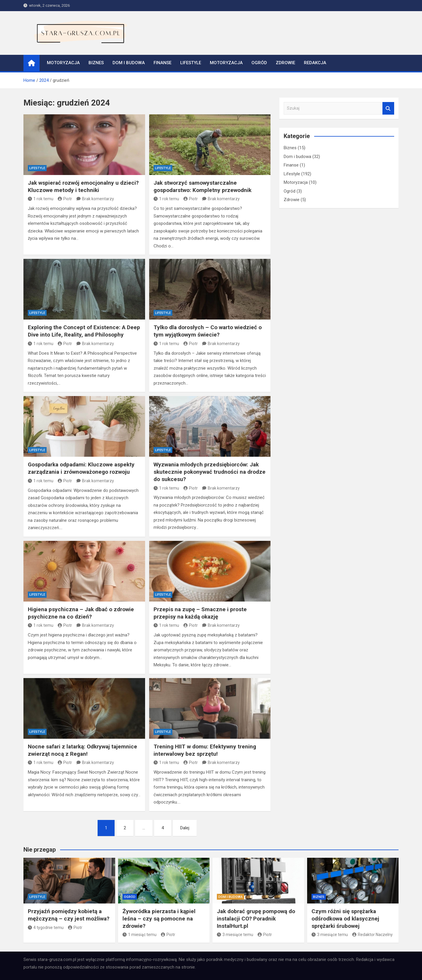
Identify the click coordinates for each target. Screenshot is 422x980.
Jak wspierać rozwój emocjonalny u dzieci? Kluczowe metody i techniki (83, 186)
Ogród (259, 63)
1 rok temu (41, 199)
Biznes (96, 63)
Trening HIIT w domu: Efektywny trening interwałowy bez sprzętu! (205, 750)
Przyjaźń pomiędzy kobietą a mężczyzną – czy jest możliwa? (69, 915)
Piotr (65, 199)
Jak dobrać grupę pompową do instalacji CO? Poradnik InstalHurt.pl (256, 918)
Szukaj (388, 108)
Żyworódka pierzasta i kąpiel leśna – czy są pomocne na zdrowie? (159, 918)
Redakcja (315, 63)
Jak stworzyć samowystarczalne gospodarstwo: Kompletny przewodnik (203, 186)
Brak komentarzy (98, 199)
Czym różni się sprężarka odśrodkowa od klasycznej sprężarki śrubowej (345, 918)
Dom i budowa (129, 63)
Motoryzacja (63, 63)
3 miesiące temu (235, 935)
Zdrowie (285, 63)
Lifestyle (191, 63)
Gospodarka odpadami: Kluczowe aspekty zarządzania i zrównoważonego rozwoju (81, 468)
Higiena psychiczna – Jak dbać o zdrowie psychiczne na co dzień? (81, 613)
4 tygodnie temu (46, 928)
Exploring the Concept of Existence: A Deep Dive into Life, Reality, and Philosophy (84, 331)
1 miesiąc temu (139, 935)
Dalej (185, 828)
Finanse (162, 63)
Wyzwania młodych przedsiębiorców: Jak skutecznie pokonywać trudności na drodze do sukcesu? (210, 472)
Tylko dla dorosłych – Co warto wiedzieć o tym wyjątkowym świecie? (208, 331)
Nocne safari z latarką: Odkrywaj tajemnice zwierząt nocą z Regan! (82, 750)
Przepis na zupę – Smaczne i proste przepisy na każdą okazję (200, 613)
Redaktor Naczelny (372, 935)
